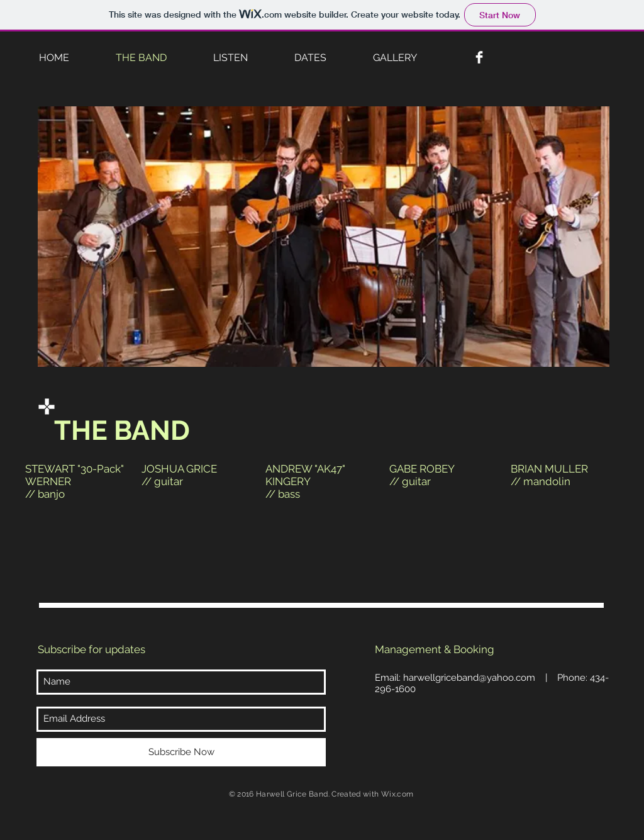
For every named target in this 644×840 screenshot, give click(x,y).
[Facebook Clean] (479, 57)
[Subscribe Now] (181, 752)
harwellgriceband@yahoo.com (469, 678)
